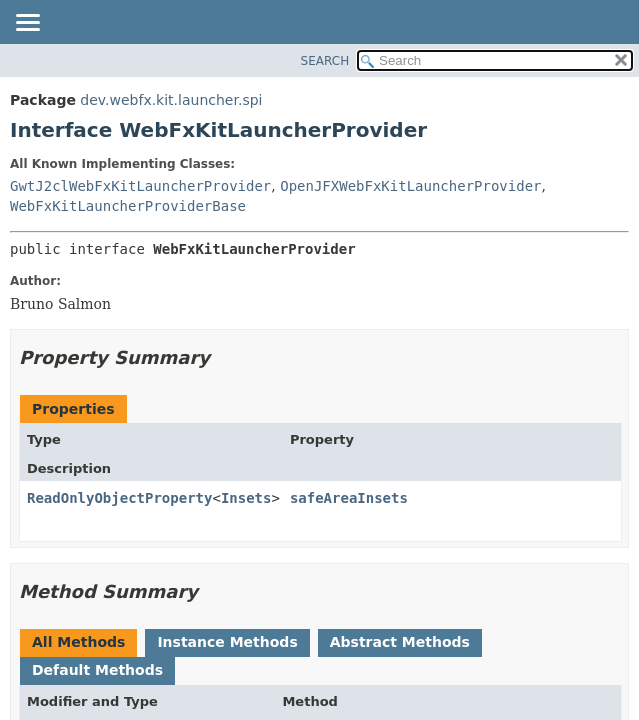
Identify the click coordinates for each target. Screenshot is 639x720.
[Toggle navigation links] (27, 24)
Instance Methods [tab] (227, 642)
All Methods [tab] (78, 642)
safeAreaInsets (349, 498)
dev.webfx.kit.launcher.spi (171, 100)
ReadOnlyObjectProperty (119, 498)
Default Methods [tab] (97, 670)
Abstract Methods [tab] (400, 642)
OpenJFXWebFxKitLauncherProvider (410, 186)
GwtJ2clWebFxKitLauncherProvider (140, 186)
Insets (246, 498)
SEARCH (325, 61)
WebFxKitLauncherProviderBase (128, 206)
